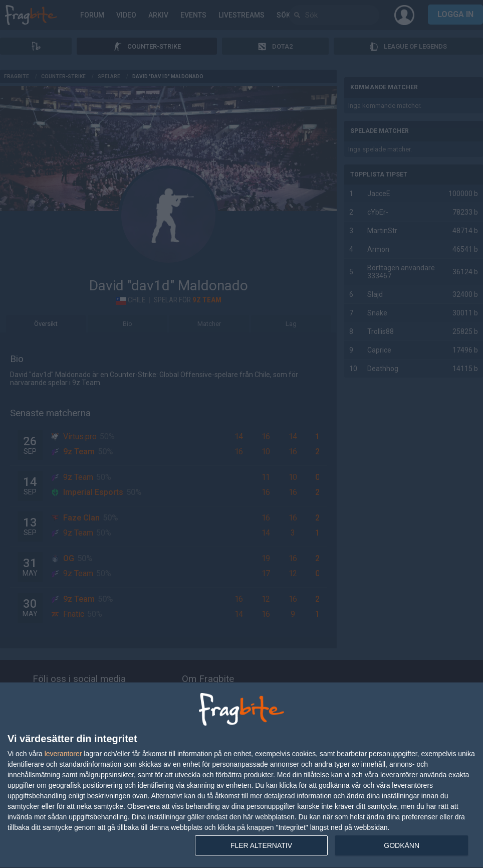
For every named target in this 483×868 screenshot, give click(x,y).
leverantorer (63, 754)
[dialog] (241, 775)
